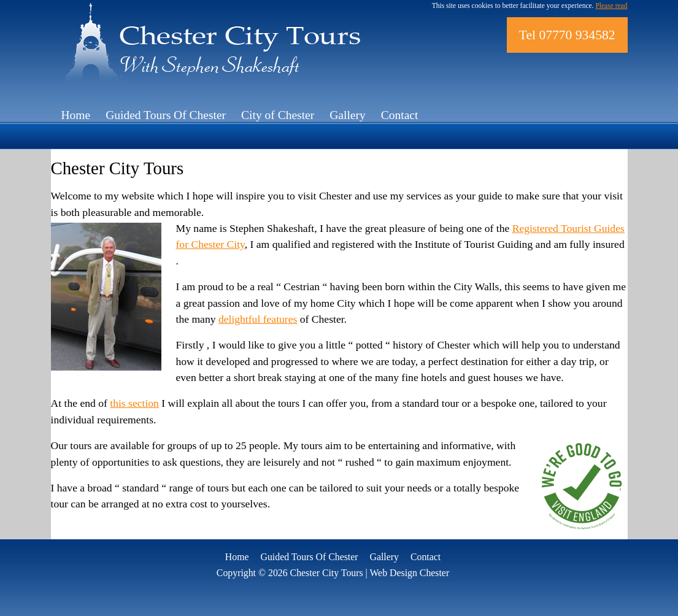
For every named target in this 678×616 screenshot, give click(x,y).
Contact (400, 115)
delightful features (258, 319)
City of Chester (278, 115)
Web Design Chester (409, 573)
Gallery (347, 115)
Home (76, 115)
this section (134, 403)
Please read (611, 6)
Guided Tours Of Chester (166, 115)
